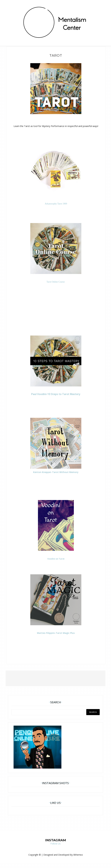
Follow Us (56, 844)
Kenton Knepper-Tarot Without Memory (56, 472)
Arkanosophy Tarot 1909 (56, 204)
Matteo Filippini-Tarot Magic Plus (56, 633)
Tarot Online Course (56, 282)
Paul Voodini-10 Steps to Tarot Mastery (56, 394)
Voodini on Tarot (56, 559)
